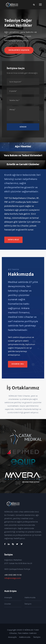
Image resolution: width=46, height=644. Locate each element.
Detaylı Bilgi (13, 240)
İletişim (28, 604)
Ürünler (8, 604)
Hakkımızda (30, 597)
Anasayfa (8, 597)
